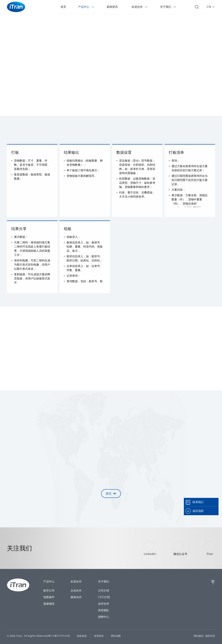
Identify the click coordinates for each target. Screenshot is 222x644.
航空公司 (49, 591)
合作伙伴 (103, 604)
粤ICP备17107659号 (59, 636)
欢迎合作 (76, 582)
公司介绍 (103, 591)
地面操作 (49, 597)
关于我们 (103, 582)
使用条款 (99, 636)
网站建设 (199, 636)
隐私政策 (82, 636)
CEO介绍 (104, 597)
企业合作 (76, 591)
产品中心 (49, 582)
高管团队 (103, 610)
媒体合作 (76, 597)
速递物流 (49, 604)
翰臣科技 (210, 636)
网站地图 (116, 636)
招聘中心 (103, 617)
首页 (63, 7)
